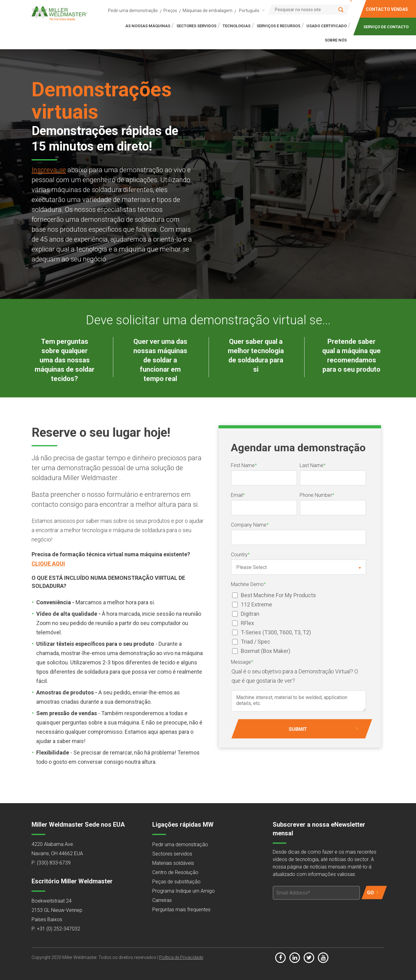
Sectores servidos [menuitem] (172, 854)
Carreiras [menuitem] (162, 900)
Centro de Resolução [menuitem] (175, 872)
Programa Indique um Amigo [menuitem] (184, 891)
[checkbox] (299, 623)
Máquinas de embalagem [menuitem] (208, 11)
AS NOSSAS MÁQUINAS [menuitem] (148, 26)
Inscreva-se (49, 170)
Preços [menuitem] (170, 11)
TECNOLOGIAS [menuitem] (236, 26)
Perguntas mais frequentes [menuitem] (181, 910)
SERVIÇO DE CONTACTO (386, 27)
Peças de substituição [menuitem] (176, 882)
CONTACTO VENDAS (387, 9)
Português (249, 11)
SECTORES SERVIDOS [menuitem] (196, 26)
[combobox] (251, 10)
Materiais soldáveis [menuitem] (173, 863)
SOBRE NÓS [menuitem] (336, 40)
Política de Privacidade (181, 957)
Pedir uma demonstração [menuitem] (133, 11)
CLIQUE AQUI (48, 564)
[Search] (309, 10)
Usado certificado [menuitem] (327, 26)
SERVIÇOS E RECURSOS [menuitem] (278, 26)
